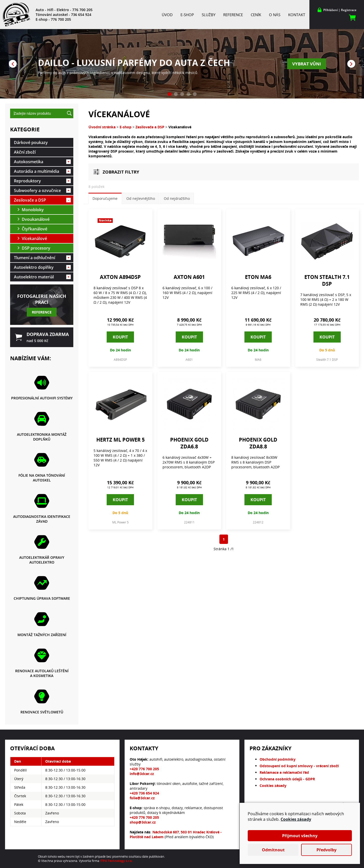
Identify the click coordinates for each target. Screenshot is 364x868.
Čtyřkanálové (35, 229)
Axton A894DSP (120, 277)
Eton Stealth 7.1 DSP (327, 280)
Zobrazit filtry (121, 172)
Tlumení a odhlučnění (42, 258)
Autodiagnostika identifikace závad (42, 519)
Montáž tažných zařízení (42, 635)
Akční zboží (25, 152)
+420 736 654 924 (144, 793)
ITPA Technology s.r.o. (116, 861)
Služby (209, 15)
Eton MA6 (258, 277)
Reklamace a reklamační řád (284, 772)
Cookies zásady (273, 786)
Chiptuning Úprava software (42, 598)
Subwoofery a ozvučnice (42, 190)
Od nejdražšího (177, 198)
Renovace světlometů (42, 712)
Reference (233, 15)
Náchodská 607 (166, 832)
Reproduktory (42, 181)
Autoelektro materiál (42, 277)
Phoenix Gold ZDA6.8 (189, 443)
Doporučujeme (105, 198)
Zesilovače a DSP (42, 200)
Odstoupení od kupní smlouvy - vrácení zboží (299, 766)
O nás (275, 15)
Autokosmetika (42, 162)
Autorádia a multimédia (42, 171)
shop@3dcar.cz (143, 822)
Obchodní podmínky (278, 759)
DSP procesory (36, 248)
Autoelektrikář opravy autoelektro (42, 560)
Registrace (349, 10)
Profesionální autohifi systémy (42, 398)
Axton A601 (189, 277)
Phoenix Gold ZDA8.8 (258, 443)
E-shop (187, 15)
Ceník (256, 15)
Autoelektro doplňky (42, 267)
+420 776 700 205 (144, 769)
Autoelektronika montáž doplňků (42, 437)
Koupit (120, 337)
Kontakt (297, 15)
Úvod (167, 15)
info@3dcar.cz (142, 774)
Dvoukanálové (36, 219)
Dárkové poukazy (31, 142)
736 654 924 (81, 15)
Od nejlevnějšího (141, 198)
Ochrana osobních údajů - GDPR (287, 779)
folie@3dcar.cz (142, 798)
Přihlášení (331, 10)
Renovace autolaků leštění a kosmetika (42, 673)
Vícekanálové (34, 238)
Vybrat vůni (307, 64)
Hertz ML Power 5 (120, 440)
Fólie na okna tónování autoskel (42, 478)
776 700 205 (82, 10)
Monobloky (33, 210)
